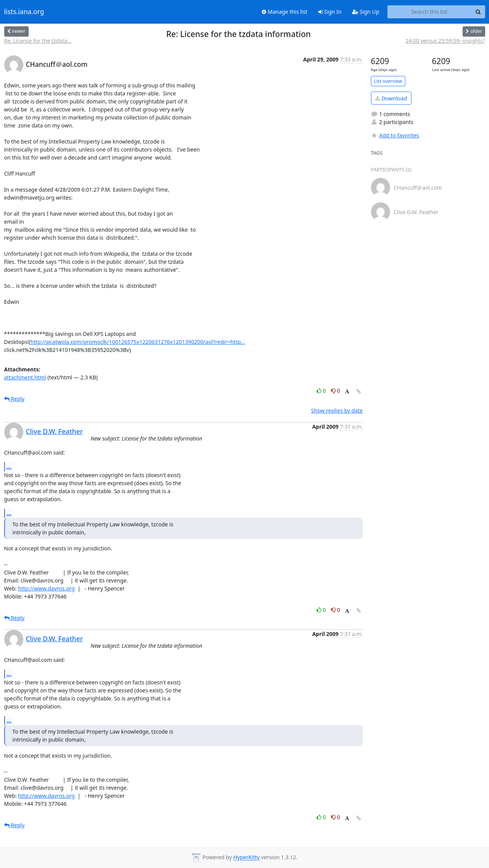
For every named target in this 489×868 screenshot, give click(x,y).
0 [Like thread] (322, 391)
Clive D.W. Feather (55, 431)
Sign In (330, 12)
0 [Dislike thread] (336, 391)
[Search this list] (430, 12)
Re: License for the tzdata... (38, 41)
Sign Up (366, 12)
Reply (15, 399)
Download (391, 98)
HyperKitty (246, 858)
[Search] (478, 12)
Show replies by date (337, 411)
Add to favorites (395, 135)
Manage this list (285, 12)
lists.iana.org (24, 12)
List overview (388, 81)
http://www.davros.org (46, 588)
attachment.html (25, 377)
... (9, 466)
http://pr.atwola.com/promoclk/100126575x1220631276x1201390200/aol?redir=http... (138, 342)
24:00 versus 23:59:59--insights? (445, 41)
